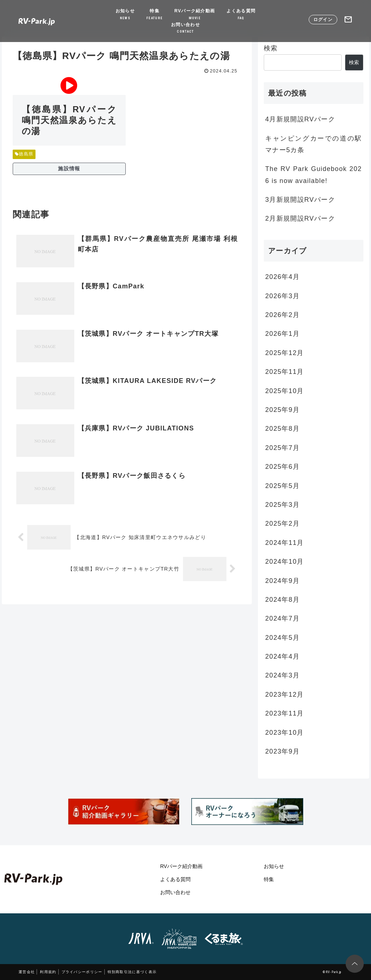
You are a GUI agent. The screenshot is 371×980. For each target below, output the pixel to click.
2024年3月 (282, 675)
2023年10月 (284, 733)
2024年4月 (282, 656)
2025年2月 (282, 524)
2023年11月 (284, 713)
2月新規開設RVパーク (300, 218)
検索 (271, 48)
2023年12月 (284, 695)
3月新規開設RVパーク (300, 200)
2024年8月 (282, 600)
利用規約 (48, 972)
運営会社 (27, 972)
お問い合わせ (185, 28)
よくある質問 (241, 15)
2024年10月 (284, 562)
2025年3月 (282, 505)
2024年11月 (284, 543)
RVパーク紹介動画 (195, 15)
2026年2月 (282, 315)
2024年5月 (282, 638)
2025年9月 (282, 410)
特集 (155, 15)
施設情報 (69, 168)
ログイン (323, 20)
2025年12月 (284, 353)
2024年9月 (282, 581)
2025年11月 (284, 372)
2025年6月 (282, 467)
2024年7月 (282, 618)
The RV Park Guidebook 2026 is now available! (313, 175)
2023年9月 (282, 751)
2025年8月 (282, 429)
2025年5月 (282, 486)
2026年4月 (282, 277)
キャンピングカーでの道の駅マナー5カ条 (313, 144)
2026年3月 (282, 296)
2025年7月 (282, 448)
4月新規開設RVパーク (300, 119)
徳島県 (24, 154)
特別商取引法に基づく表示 (132, 972)
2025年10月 (284, 391)
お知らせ (125, 15)
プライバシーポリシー (82, 972)
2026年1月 (282, 334)
